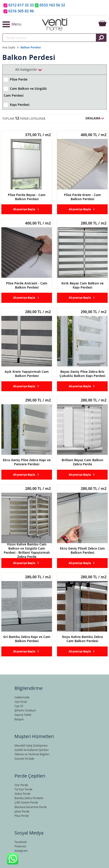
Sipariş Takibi (23, 715)
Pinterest (20, 846)
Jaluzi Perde (22, 811)
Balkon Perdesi (31, 47)
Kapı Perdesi (17, 105)
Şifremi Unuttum (25, 710)
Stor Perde (21, 785)
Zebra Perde (22, 794)
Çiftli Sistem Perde (26, 802)
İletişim (19, 719)
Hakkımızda (22, 697)
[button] (20, 24)
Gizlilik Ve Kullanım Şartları (32, 750)
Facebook (21, 842)
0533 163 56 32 (52, 5)
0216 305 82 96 (21, 11)
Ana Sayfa (9, 47)
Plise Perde (16, 79)
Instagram (21, 851)
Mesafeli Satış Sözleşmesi (31, 745)
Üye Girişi (21, 702)
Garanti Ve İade (24, 758)
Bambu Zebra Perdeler (29, 798)
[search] (49, 38)
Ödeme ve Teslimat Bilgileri (32, 754)
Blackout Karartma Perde (31, 807)
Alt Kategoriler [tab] (29, 69)
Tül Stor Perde (23, 789)
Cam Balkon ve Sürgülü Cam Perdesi (25, 92)
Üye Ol (19, 706)
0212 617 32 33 (21, 5)
